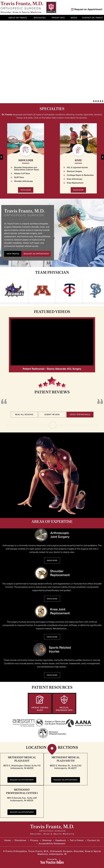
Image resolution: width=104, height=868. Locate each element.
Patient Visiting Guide (40, 709)
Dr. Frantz (7, 114)
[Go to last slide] (2, 157)
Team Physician (52, 272)
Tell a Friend (77, 840)
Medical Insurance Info (64, 709)
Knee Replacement (75, 183)
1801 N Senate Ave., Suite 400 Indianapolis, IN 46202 (22, 799)
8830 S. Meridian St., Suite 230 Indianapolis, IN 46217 (66, 767)
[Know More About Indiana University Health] (51, 7)
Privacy (34, 840)
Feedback (61, 840)
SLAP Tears (19, 177)
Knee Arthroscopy (75, 179)
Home (3, 18)
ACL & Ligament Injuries (77, 168)
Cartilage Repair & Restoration (80, 175)
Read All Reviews (24, 415)
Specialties (52, 109)
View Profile (13, 254)
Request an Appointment (88, 9)
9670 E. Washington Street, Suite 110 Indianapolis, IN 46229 (22, 767)
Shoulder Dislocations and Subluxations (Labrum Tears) (27, 169)
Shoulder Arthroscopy (24, 181)
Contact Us (94, 840)
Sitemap (47, 840)
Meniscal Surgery (74, 171)
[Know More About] (22, 8)
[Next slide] (102, 157)
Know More (26, 190)
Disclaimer (21, 840)
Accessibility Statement (52, 844)
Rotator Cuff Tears (22, 174)
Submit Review (52, 415)
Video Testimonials (80, 415)
